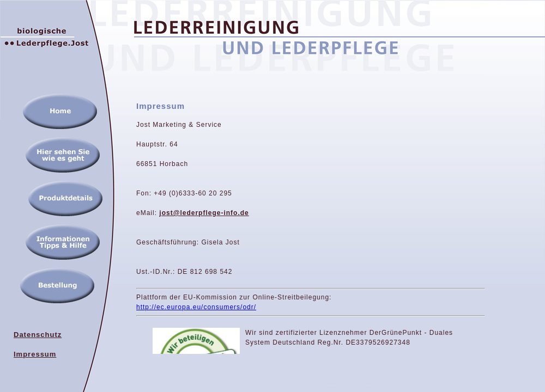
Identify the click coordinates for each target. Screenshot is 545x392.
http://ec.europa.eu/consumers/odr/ (196, 307)
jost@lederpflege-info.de (204, 213)
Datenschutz (38, 335)
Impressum (35, 354)
